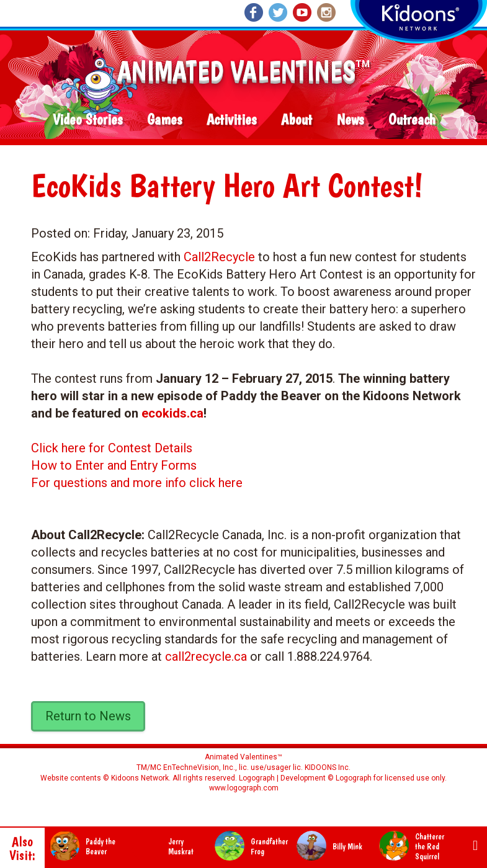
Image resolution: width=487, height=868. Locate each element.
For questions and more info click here (137, 483)
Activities (231, 120)
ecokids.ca (172, 413)
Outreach (412, 120)
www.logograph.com (244, 788)
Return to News (88, 716)
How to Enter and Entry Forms (114, 465)
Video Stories (87, 120)
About (297, 120)
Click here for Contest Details (112, 448)
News (350, 120)
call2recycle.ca (206, 656)
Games (164, 120)
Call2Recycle (219, 257)
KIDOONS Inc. (328, 767)
